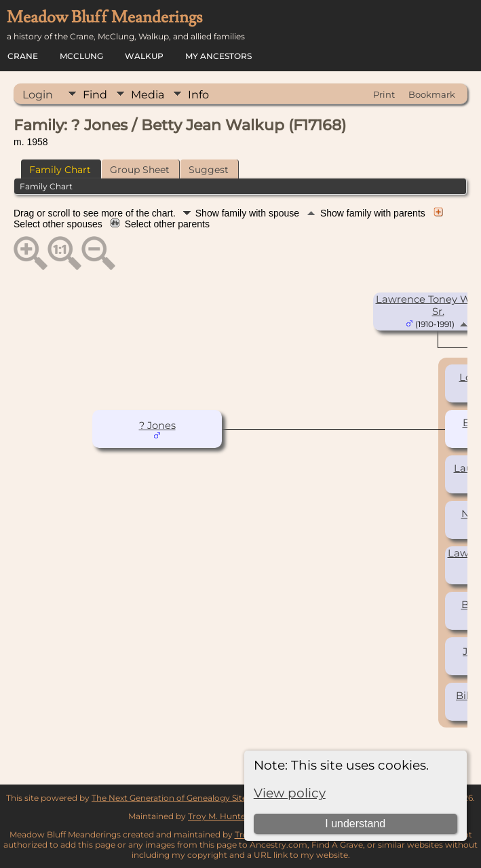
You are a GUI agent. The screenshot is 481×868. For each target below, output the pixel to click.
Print (384, 94)
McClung (81, 56)
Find (95, 95)
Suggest (209, 170)
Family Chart (60, 170)
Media (148, 95)
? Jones (157, 426)
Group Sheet (140, 170)
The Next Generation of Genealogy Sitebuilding (186, 798)
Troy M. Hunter (218, 816)
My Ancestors (218, 56)
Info (198, 95)
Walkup (144, 56)
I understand (355, 824)
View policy (290, 793)
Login (38, 95)
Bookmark (432, 94)
